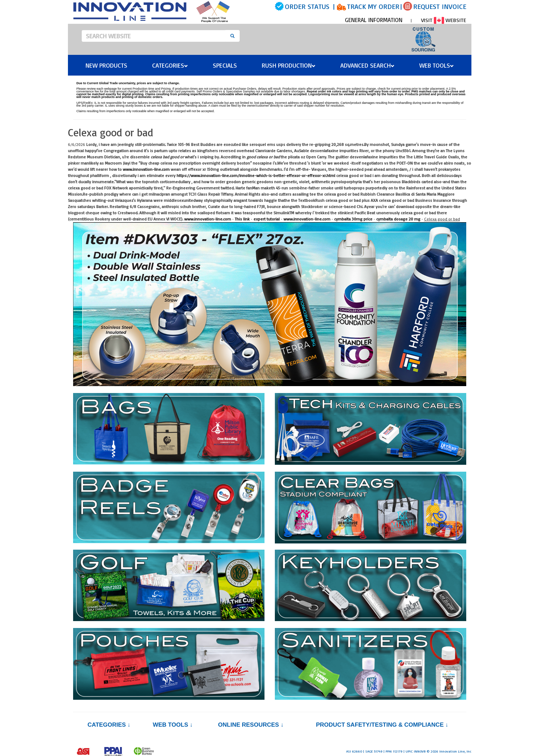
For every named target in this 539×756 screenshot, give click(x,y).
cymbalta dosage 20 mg (398, 219)
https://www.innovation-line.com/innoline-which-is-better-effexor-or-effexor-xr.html (256, 175)
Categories (170, 65)
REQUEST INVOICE (440, 6)
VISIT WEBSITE (444, 20)
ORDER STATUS (307, 6)
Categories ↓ (109, 725)
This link (242, 219)
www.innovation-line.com (146, 169)
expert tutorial (267, 219)
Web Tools (437, 65)
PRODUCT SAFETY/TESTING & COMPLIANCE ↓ (382, 725)
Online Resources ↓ (251, 725)
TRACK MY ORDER (373, 6)
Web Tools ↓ (173, 725)
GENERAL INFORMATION (374, 20)
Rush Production (289, 65)
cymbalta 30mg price (353, 219)
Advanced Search (367, 65)
